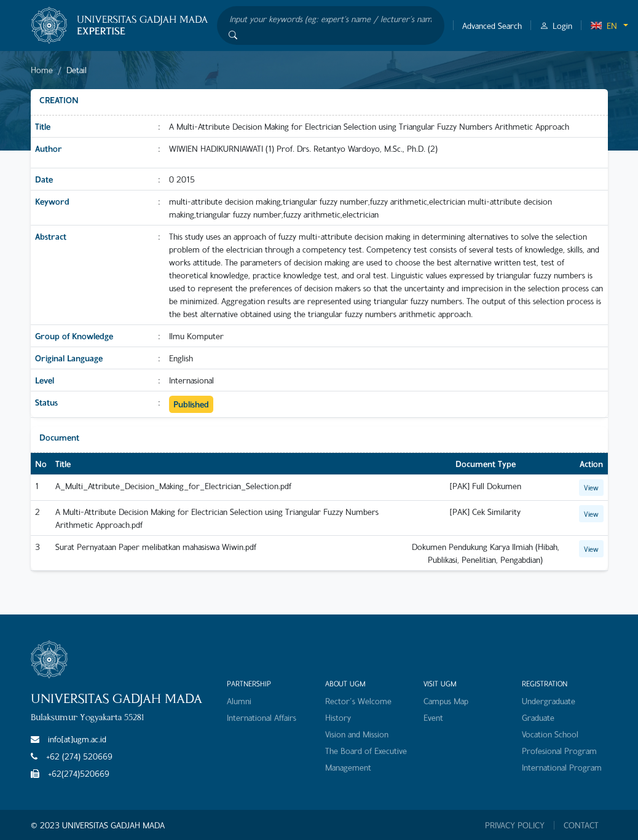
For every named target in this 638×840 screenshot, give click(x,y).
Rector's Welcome (358, 701)
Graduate (538, 717)
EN (604, 26)
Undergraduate (549, 701)
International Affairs (262, 717)
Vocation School (550, 734)
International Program (562, 767)
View (591, 487)
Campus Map (446, 701)
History (338, 717)
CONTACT (581, 825)
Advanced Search (492, 26)
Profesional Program (559, 751)
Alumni (239, 701)
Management (348, 767)
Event (433, 717)
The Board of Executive (366, 751)
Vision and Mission (357, 734)
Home (42, 70)
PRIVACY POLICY (515, 825)
